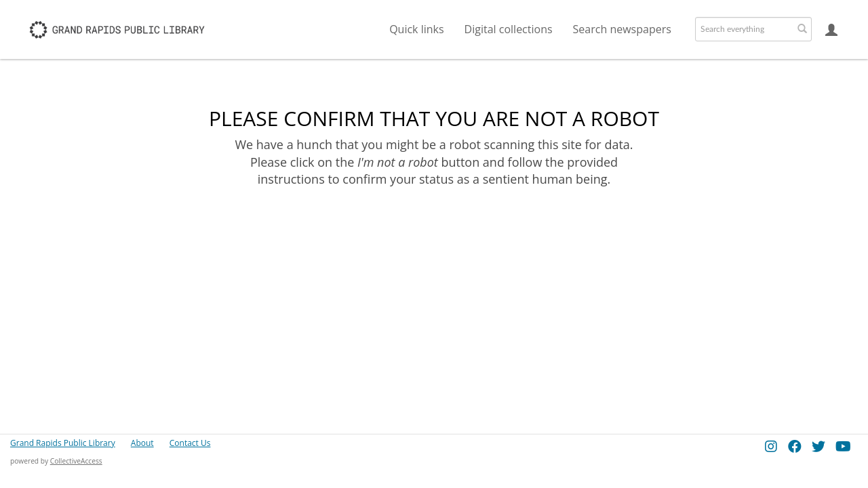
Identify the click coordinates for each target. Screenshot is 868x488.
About (142, 443)
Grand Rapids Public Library (63, 443)
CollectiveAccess (76, 461)
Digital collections (509, 29)
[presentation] (433, 231)
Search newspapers (622, 29)
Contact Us (190, 443)
